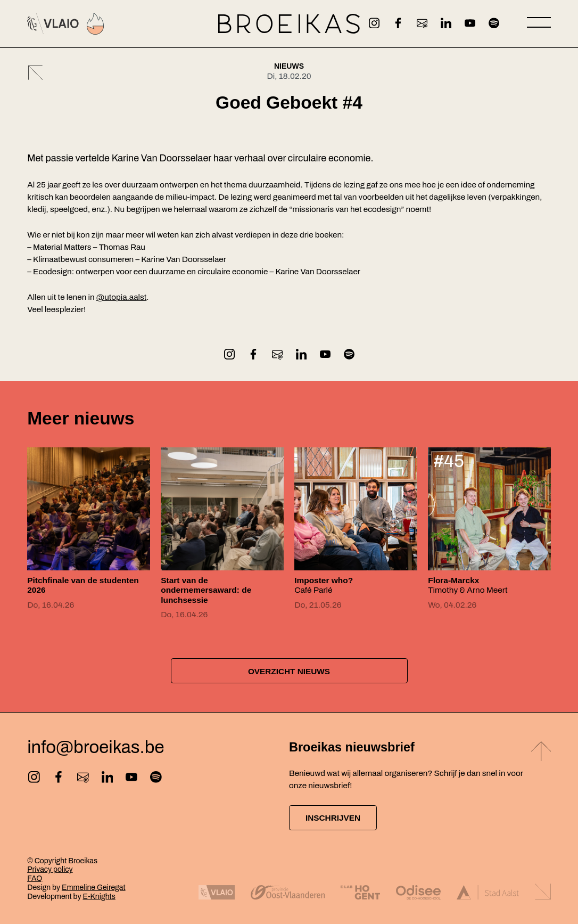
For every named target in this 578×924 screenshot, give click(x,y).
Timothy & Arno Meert (468, 585)
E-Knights (99, 897)
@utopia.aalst (122, 297)
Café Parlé (324, 585)
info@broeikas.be (96, 747)
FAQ (35, 878)
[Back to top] (541, 753)
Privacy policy (50, 869)
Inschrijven (333, 818)
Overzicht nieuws (289, 671)
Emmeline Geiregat (94, 888)
